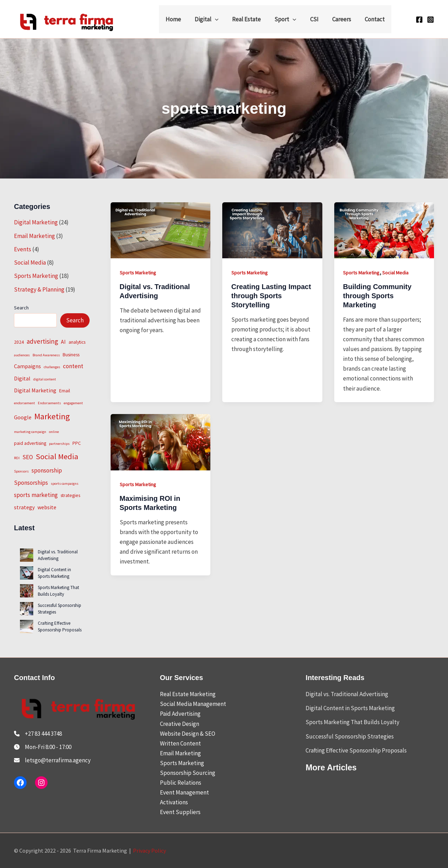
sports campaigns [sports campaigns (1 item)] (65, 484)
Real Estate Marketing (188, 694)
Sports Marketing (36, 276)
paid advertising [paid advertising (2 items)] (30, 443)
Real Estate (254, 19)
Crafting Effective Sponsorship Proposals (60, 627)
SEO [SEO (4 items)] (28, 457)
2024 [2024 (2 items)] (19, 342)
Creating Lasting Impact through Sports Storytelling (271, 296)
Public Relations (181, 783)
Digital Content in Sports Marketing (54, 573)
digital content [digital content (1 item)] (45, 379)
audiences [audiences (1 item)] (22, 355)
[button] (225, 19)
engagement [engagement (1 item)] (73, 403)
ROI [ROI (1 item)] (17, 458)
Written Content (180, 743)
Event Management (184, 792)
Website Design (179, 734)
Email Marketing (34, 236)
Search (21, 308)
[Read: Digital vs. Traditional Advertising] (160, 230)
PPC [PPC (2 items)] (77, 443)
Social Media (30, 262)
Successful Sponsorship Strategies (350, 736)
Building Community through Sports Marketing (377, 296)
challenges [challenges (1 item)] (52, 367)
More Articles (332, 767)
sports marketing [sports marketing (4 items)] (36, 495)
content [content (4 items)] (73, 366)
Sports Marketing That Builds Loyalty (58, 591)
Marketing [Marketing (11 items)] (52, 416)
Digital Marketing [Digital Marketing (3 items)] (35, 390)
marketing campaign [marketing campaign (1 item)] (30, 432)
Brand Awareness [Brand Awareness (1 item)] (46, 355)
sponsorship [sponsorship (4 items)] (47, 470)
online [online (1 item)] (54, 432)
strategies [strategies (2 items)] (70, 495)
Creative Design (180, 724)
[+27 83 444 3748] (38, 734)
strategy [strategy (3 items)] (24, 507)
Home (185, 19)
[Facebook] (419, 20)
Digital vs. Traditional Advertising (58, 555)
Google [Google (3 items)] (23, 417)
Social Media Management (193, 704)
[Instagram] (430, 20)
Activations (174, 802)
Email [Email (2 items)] (65, 391)
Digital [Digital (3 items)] (22, 378)
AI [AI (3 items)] (63, 342)
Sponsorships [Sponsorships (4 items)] (31, 483)
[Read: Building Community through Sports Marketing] (384, 230)
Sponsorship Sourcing (188, 773)
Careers (344, 19)
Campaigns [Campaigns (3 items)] (27, 366)
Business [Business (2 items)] (71, 355)
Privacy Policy (149, 850)
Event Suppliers (180, 812)
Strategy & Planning (39, 289)
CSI (318, 19)
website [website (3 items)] (47, 507)
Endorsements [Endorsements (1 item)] (49, 403)
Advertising (186, 714)
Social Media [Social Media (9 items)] (57, 456)
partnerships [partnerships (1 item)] (59, 444)
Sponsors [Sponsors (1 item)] (21, 471)
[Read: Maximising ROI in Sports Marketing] (160, 441)
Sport (292, 19)
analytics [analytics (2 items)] (77, 342)
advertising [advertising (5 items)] (42, 341)
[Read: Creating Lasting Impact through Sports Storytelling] (272, 230)
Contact (375, 19)
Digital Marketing (36, 222)
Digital (216, 19)
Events (23, 249)
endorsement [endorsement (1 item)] (24, 403)
